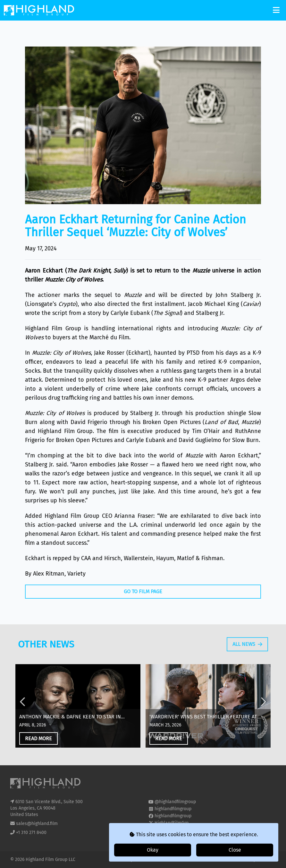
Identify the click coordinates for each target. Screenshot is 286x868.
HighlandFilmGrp (172, 823)
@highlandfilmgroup (175, 802)
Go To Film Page (143, 591)
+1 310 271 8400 (31, 833)
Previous (23, 732)
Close (235, 850)
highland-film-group (175, 830)
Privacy (126, 859)
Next (263, 732)
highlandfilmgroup (173, 809)
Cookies (146, 859)
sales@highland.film (37, 824)
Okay (153, 850)
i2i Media (266, 859)
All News (247, 669)
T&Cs (162, 859)
